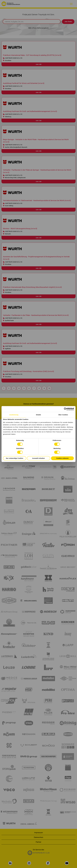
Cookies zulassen (62, 458)
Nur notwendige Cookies (15, 458)
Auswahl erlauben (38, 458)
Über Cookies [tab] (63, 415)
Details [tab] (38, 415)
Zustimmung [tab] (14, 415)
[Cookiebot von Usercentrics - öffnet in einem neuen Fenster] (65, 409)
